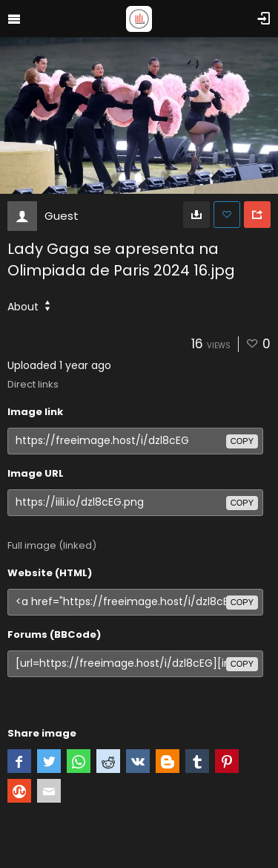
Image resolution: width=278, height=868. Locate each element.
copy (242, 441)
